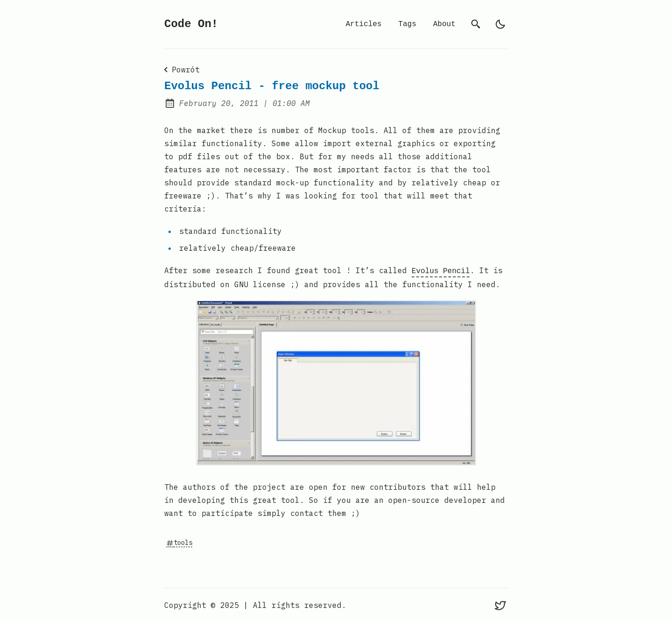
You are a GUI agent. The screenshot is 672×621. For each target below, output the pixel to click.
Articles (364, 24)
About (444, 24)
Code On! (191, 24)
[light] (500, 24)
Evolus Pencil (441, 270)
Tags (407, 24)
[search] (476, 24)
